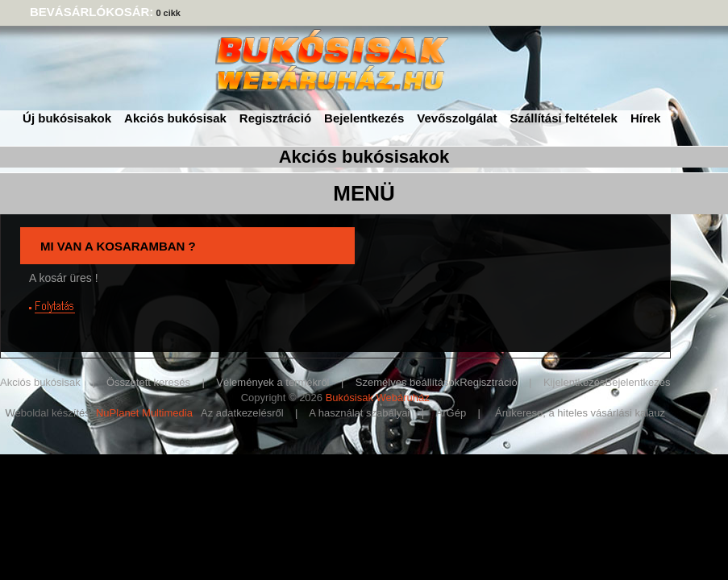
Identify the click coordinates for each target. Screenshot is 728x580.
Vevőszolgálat (457, 118)
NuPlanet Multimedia (144, 413)
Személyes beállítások (408, 382)
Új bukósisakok (67, 118)
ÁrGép (451, 413)
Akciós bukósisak (175, 118)
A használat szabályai (359, 413)
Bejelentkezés (364, 118)
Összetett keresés (148, 382)
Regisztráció (275, 118)
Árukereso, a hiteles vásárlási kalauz (580, 413)
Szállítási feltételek (564, 118)
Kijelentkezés (574, 382)
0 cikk (168, 13)
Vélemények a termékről (272, 382)
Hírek (646, 118)
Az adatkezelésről (242, 413)
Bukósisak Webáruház (378, 398)
